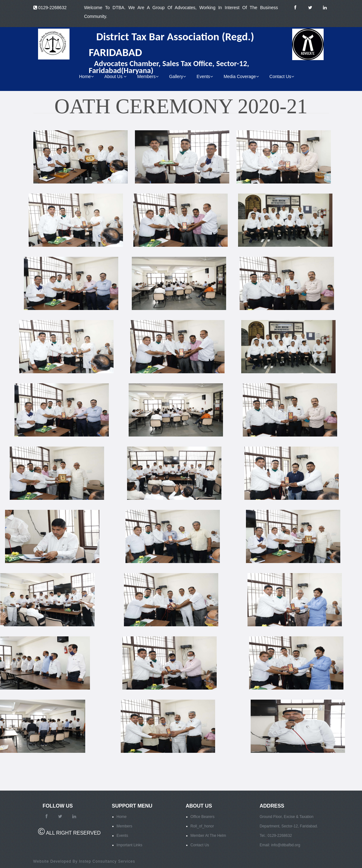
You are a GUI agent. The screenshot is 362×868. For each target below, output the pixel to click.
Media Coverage (241, 76)
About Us (115, 76)
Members (148, 76)
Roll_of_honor (202, 826)
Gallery (178, 76)
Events (205, 76)
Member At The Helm (208, 836)
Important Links (130, 845)
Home (86, 76)
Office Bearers (203, 817)
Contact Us (282, 76)
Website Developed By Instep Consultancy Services (84, 861)
